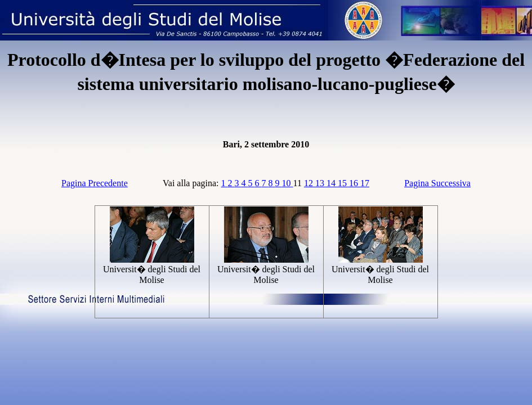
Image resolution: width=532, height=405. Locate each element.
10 (288, 183)
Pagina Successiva (437, 183)
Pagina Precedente (95, 183)
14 (332, 183)
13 (321, 183)
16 (355, 183)
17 (365, 183)
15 (343, 183)
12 (310, 183)
